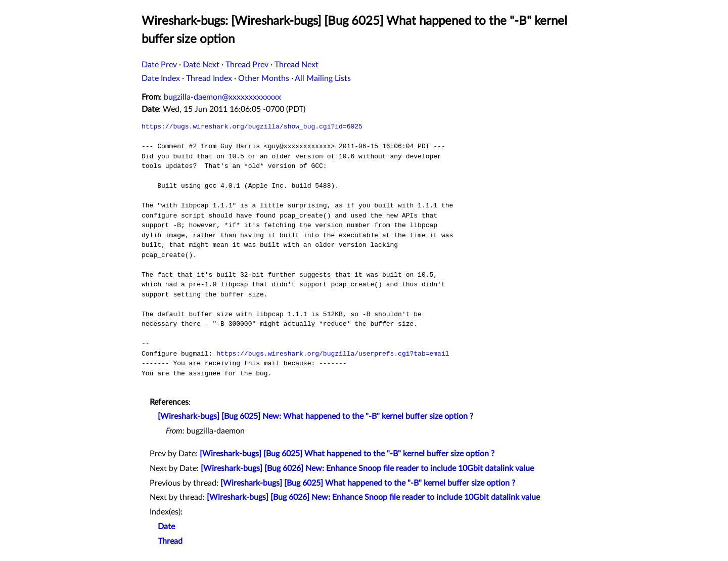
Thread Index (209, 78)
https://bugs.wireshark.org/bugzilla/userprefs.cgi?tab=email (333, 354)
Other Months (264, 78)
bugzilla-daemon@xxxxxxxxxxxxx (222, 97)
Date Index (161, 78)
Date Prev (159, 65)
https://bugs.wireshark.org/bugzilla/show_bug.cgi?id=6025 (252, 126)
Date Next (201, 65)
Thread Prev (247, 65)
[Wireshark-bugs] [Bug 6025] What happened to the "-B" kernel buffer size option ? (347, 454)
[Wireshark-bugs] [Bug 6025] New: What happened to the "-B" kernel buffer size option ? (315, 416)
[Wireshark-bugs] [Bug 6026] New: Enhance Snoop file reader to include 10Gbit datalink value (367, 468)
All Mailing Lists (323, 78)
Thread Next (297, 65)
